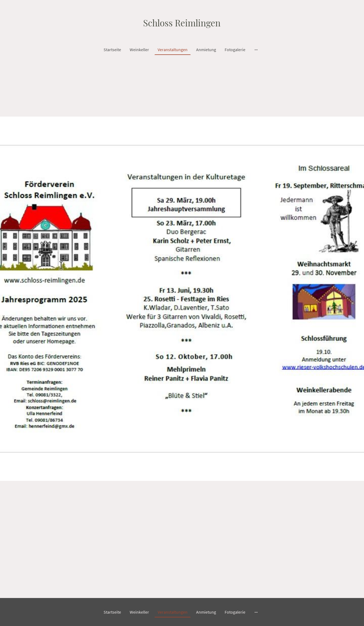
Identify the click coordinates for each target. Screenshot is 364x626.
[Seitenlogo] (182, 22)
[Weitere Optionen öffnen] (256, 50)
